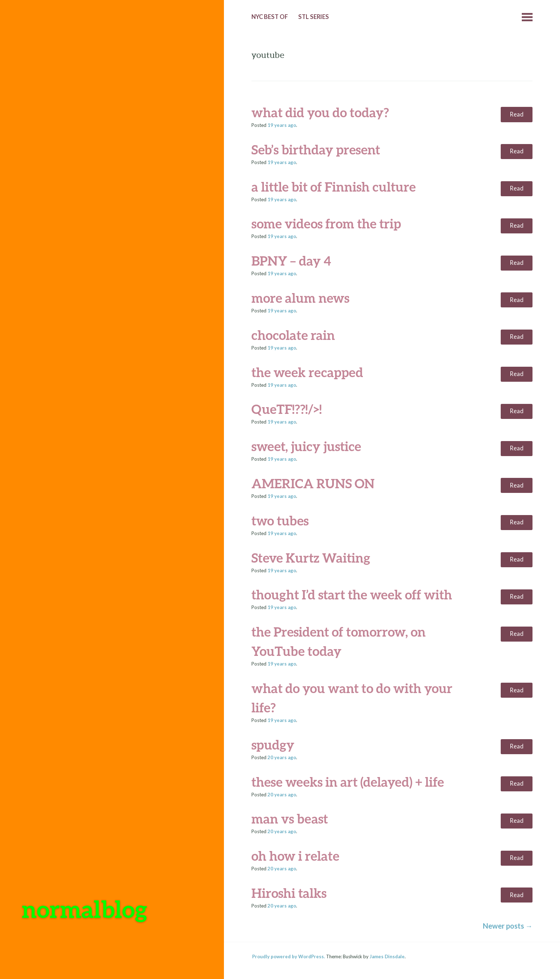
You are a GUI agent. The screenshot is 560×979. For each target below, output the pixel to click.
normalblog (84, 909)
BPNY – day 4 (291, 261)
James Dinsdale (387, 956)
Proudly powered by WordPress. (289, 956)
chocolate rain (293, 335)
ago (282, 125)
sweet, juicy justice (306, 446)
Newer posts (508, 926)
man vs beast (290, 819)
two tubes (280, 520)
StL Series (314, 17)
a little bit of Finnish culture (334, 187)
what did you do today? (320, 112)
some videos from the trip (326, 223)
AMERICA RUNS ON (313, 483)
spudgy (273, 745)
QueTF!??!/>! (287, 409)
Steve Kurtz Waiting (311, 558)
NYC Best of (270, 17)
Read (517, 114)
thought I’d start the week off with (352, 594)
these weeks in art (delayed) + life (348, 782)
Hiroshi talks (289, 893)
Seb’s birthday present (316, 149)
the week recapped (307, 372)
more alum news (300, 298)
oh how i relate (295, 856)
